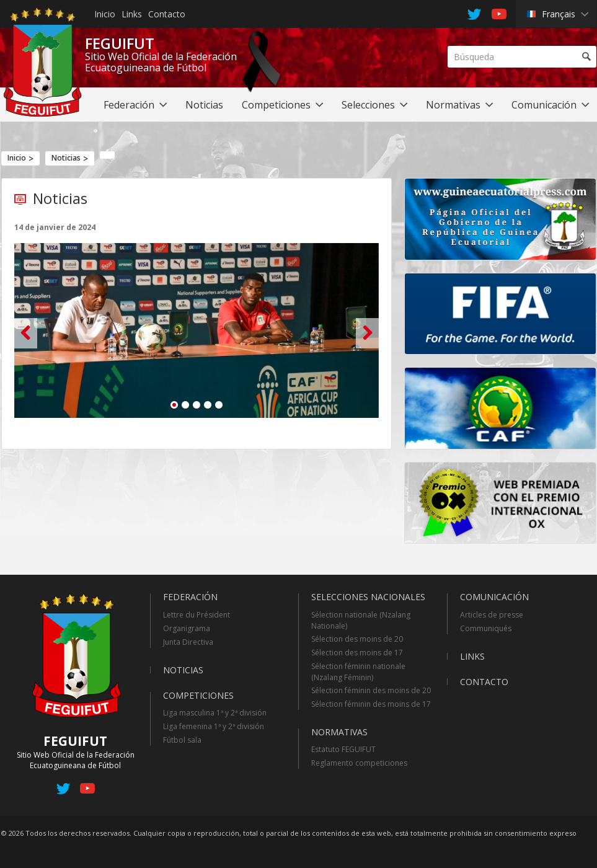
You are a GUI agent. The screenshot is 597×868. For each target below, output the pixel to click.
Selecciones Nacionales (368, 597)
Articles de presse (492, 615)
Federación (190, 597)
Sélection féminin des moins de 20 (371, 690)
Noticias (66, 158)
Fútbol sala (182, 740)
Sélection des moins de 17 (357, 653)
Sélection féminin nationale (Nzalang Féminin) (358, 672)
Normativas (339, 732)
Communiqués (486, 628)
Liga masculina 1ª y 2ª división (215, 713)
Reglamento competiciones (359, 763)
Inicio (105, 14)
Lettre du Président (197, 615)
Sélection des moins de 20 (357, 639)
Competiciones (198, 695)
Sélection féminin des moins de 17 (371, 704)
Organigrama (187, 628)
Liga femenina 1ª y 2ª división (214, 726)
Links (132, 14)
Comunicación (494, 597)
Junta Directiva (188, 642)
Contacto (167, 14)
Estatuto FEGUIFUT (343, 749)
